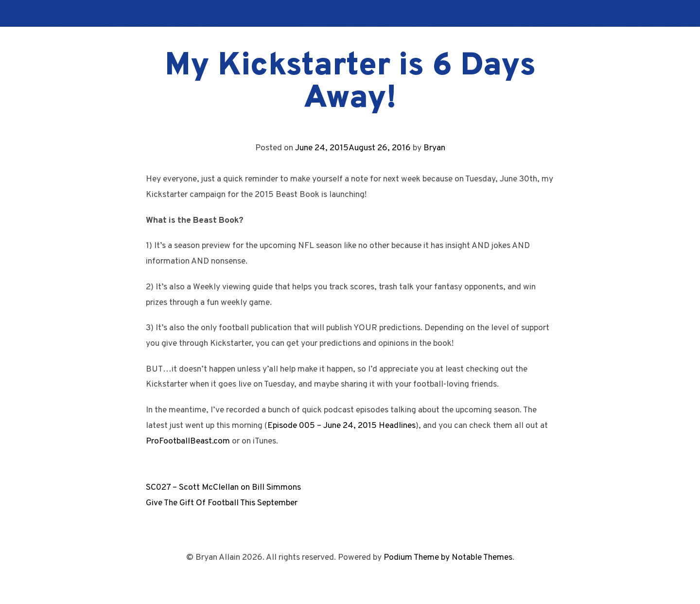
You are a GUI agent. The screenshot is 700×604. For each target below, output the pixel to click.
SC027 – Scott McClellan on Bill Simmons (223, 488)
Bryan (434, 148)
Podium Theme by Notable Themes (448, 558)
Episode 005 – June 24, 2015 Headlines (341, 426)
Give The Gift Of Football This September (222, 503)
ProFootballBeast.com (188, 441)
